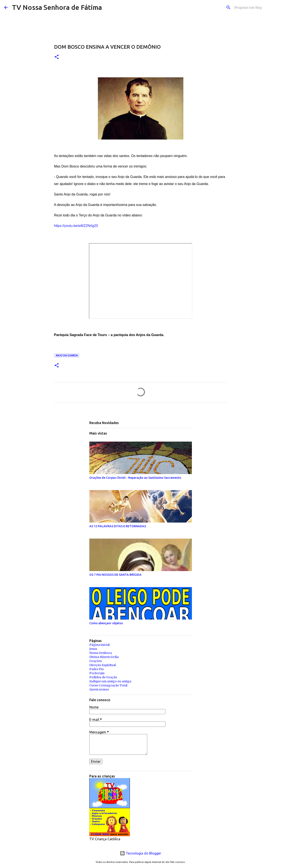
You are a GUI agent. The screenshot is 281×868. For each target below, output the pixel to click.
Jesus (93, 649)
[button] (57, 57)
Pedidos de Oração (103, 677)
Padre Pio (97, 669)
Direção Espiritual (103, 665)
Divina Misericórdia (104, 657)
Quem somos (99, 689)
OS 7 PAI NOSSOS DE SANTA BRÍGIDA (115, 575)
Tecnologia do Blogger (140, 853)
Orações (96, 661)
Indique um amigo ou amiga (110, 681)
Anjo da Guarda (67, 355)
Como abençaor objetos (106, 623)
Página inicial (99, 645)
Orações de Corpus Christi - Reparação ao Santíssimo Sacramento (135, 478)
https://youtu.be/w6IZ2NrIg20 (76, 226)
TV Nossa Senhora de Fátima (57, 7)
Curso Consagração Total (108, 685)
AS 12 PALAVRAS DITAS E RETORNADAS (118, 526)
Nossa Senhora (101, 653)
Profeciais (97, 673)
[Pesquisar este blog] (255, 7)
